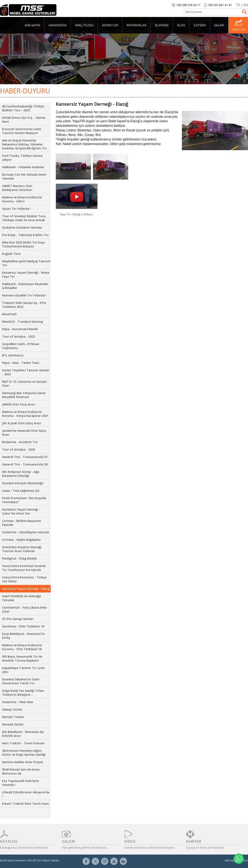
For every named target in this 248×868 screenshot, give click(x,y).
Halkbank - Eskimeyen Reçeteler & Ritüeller (25, 286)
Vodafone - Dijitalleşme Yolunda (26, 532)
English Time (11, 254)
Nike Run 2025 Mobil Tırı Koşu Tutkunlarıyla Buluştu (23, 244)
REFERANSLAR (136, 25)
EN (246, 5)
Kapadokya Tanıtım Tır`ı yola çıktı (23, 670)
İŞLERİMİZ (162, 25)
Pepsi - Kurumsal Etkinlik (20, 329)
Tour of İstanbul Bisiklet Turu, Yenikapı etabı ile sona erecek (24, 218)
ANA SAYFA (32, 25)
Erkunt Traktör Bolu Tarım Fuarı (26, 804)
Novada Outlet (13, 724)
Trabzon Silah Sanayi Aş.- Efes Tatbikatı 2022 (24, 305)
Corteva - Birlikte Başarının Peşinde (22, 523)
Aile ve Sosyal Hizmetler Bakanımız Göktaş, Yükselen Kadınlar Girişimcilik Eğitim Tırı (24, 144)
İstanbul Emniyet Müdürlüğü (23, 483)
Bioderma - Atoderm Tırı (20, 442)
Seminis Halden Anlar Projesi (23, 762)
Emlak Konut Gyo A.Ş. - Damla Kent (24, 120)
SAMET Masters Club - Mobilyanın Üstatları (18, 188)
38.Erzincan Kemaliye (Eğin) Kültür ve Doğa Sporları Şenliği (24, 753)
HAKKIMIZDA (58, 25)
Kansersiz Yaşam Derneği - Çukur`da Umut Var (21, 511)
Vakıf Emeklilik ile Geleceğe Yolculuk (21, 598)
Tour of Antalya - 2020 (18, 449)
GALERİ (219, 25)
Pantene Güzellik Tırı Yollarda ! (24, 295)
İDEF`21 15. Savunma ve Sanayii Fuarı (24, 384)
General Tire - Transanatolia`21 (25, 457)
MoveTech (9, 314)
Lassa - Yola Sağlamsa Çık (21, 491)
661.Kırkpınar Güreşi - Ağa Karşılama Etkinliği (21, 474)
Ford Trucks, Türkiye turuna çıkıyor (22, 158)
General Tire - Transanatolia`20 (25, 464)
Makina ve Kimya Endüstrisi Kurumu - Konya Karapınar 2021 (25, 414)
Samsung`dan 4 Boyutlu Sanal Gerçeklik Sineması (24, 395)
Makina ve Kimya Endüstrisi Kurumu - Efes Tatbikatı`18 (22, 647)
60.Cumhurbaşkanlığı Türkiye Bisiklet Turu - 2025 (23, 108)
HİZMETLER (110, 25)
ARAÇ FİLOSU (84, 25)
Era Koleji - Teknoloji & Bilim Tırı (25, 235)
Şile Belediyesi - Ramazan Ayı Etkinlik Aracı (23, 734)
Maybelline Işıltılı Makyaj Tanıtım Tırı (26, 263)
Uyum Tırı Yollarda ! (16, 209)
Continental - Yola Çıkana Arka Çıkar (24, 609)
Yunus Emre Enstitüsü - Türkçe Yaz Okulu (24, 579)
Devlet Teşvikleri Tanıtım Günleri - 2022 (26, 372)
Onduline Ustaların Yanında (22, 227)
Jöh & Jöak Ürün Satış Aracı (21, 423)
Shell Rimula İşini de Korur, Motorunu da (21, 771)
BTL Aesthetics (13, 355)
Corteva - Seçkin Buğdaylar (21, 540)
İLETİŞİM (200, 25)
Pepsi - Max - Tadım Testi (21, 363)
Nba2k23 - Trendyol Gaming (22, 322)
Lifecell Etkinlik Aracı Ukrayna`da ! (26, 794)
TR (238, 5)
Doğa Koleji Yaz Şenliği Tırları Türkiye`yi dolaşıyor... (23, 693)
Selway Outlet (12, 709)
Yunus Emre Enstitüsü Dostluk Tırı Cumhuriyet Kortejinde (24, 568)
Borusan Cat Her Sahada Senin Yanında (24, 176)
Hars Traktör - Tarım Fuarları (23, 743)
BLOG (181, 25)
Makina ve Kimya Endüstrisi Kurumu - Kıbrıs (22, 199)
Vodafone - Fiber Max (18, 702)
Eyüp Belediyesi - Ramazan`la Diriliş (23, 636)
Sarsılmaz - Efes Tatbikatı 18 (23, 626)
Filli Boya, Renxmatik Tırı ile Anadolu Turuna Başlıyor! (22, 658)
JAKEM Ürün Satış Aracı (19, 404)
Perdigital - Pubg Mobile (19, 558)
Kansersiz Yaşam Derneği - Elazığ (26, 589)
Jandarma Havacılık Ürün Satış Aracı (24, 433)
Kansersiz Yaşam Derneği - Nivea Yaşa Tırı (26, 275)
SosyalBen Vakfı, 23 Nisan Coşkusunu (21, 346)
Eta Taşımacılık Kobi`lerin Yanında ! (20, 783)
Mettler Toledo (13, 717)
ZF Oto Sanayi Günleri (18, 619)
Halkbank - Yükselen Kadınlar (23, 167)
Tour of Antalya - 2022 (18, 336)
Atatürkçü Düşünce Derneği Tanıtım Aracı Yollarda (22, 549)
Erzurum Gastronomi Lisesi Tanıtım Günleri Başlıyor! (22, 131)
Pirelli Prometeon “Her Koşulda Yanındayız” (24, 500)
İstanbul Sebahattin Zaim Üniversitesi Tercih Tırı (21, 681)
